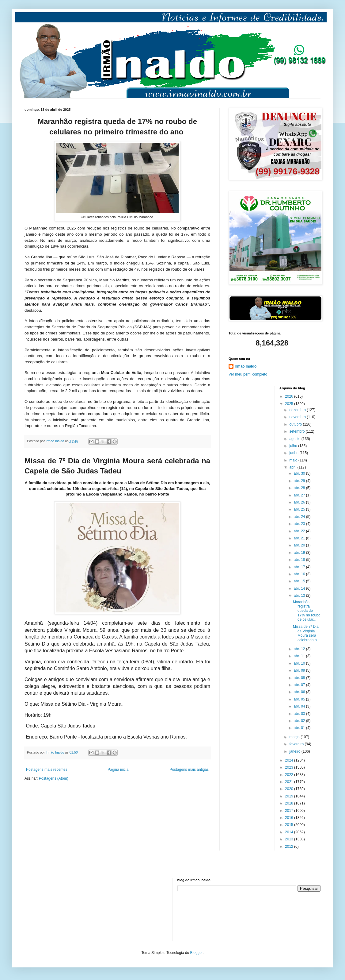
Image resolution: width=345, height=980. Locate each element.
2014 (290, 832)
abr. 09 (300, 670)
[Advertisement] (55, 909)
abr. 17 (300, 567)
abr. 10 (300, 663)
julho (294, 446)
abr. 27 (300, 495)
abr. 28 (300, 488)
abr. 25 (300, 509)
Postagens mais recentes (47, 770)
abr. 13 (300, 596)
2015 (290, 825)
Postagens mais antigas (189, 770)
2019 (290, 796)
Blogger (197, 953)
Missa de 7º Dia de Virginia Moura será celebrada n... (306, 633)
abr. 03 (300, 714)
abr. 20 (300, 545)
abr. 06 (300, 692)
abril (293, 467)
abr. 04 (300, 706)
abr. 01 (300, 728)
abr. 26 (300, 502)
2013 (290, 839)
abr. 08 (300, 678)
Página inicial (118, 770)
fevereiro (297, 744)
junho (294, 453)
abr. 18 (300, 560)
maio (294, 460)
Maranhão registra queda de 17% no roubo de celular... (307, 611)
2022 (290, 775)
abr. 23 (300, 524)
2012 (290, 847)
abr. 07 (300, 685)
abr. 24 (300, 517)
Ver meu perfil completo (248, 374)
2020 (290, 789)
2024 (290, 760)
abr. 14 (300, 588)
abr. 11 (300, 656)
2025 (290, 404)
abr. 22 (300, 531)
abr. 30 (300, 473)
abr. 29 (300, 481)
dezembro (298, 410)
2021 (290, 782)
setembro (297, 431)
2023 (290, 767)
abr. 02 (300, 721)
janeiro (295, 751)
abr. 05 (300, 699)
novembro (298, 417)
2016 (290, 818)
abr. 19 (300, 553)
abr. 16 (300, 574)
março (295, 737)
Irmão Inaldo (246, 366)
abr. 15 (300, 581)
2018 (290, 803)
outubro (296, 424)
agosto (295, 439)
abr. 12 (300, 649)
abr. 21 (300, 538)
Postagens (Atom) (54, 778)
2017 (290, 811)
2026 (290, 396)
